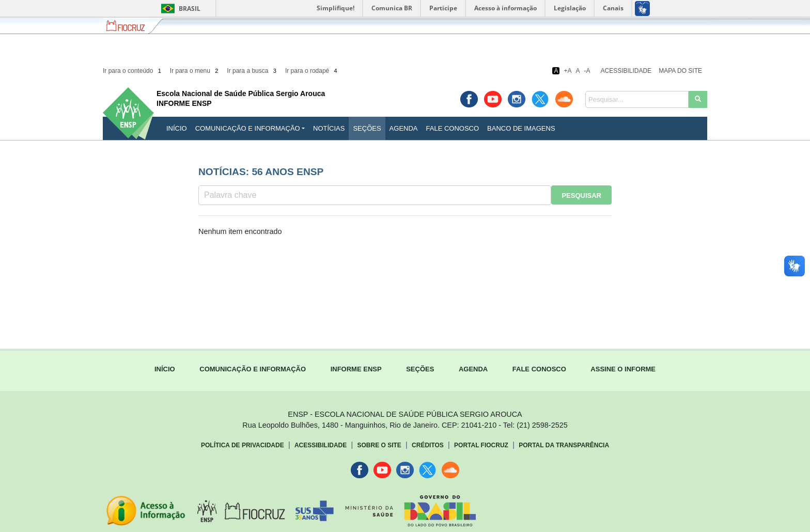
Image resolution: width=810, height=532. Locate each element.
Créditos (428, 445)
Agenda (404, 128)
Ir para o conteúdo (133, 71)
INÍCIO (177, 128)
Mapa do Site (680, 71)
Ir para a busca (252, 71)
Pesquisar (581, 195)
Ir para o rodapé (312, 71)
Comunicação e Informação (248, 128)
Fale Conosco (453, 128)
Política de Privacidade (243, 445)
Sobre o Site (379, 445)
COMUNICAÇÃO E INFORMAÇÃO (253, 369)
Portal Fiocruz (481, 445)
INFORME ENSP (356, 369)
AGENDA (473, 369)
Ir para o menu (195, 71)
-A (587, 71)
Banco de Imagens (521, 128)
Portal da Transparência (564, 445)
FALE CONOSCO (539, 369)
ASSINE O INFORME (623, 369)
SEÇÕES (420, 369)
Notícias (329, 128)
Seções (367, 128)
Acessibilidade (626, 71)
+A (567, 71)
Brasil (179, 9)
